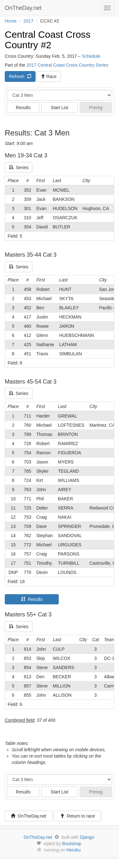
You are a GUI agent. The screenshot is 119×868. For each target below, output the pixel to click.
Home (11, 21)
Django (87, 837)
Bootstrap (72, 844)
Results (23, 108)
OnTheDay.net (24, 8)
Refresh (20, 76)
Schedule (91, 56)
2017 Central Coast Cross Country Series (67, 65)
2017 (28, 21)
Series (19, 168)
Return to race (78, 816)
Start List (60, 108)
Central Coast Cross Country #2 (48, 40)
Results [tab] (32, 599)
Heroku (73, 850)
